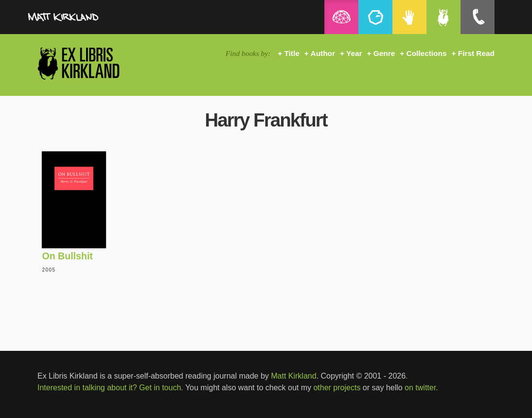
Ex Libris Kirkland (96, 63)
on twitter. (421, 388)
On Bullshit (67, 256)
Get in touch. (161, 388)
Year (354, 53)
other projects (337, 388)
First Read (476, 53)
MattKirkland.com (86, 19)
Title (292, 53)
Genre (384, 53)
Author (323, 53)
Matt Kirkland (293, 376)
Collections (427, 53)
